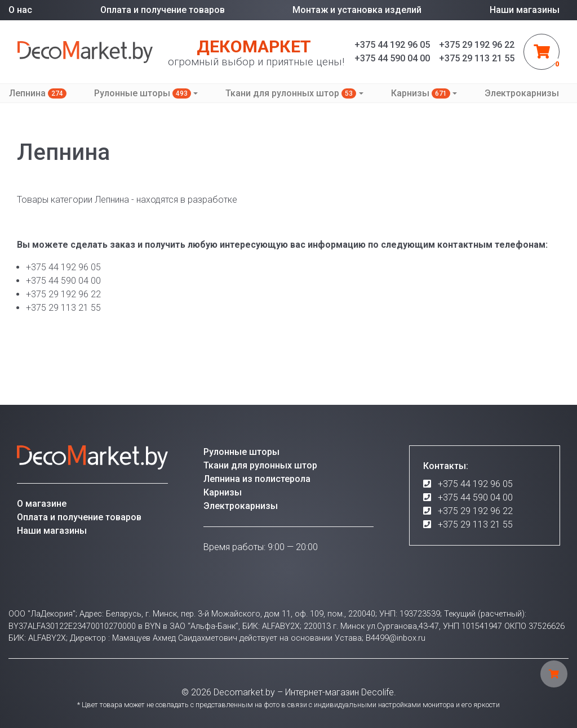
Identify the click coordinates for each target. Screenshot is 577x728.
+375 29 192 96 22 (475, 511)
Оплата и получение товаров (163, 10)
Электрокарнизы (522, 93)
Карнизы (421, 93)
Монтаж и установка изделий (357, 10)
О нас (20, 10)
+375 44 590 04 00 (475, 497)
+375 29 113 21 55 (475, 524)
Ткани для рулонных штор (291, 93)
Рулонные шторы (143, 93)
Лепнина (38, 93)
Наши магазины (525, 10)
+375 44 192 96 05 (475, 484)
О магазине (42, 504)
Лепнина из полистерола (257, 479)
